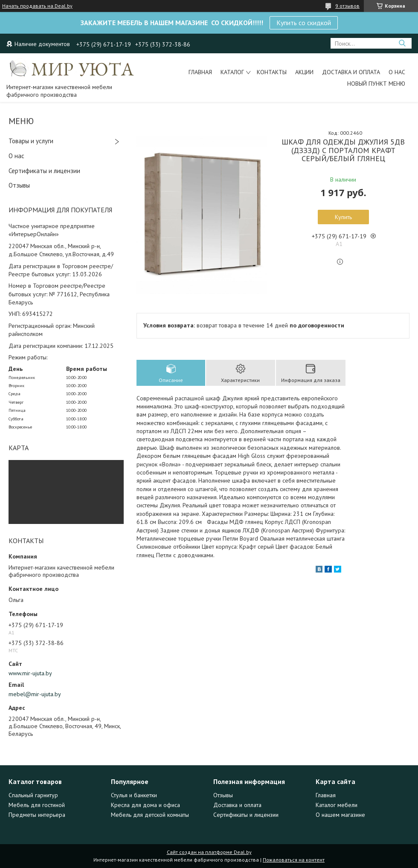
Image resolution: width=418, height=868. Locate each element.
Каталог (232, 72)
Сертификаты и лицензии (44, 171)
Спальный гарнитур (33, 795)
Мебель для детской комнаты (150, 815)
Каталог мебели (337, 805)
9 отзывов (347, 6)
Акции (304, 72)
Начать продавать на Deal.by (37, 6)
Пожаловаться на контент (294, 860)
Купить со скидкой (304, 23)
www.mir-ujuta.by (30, 673)
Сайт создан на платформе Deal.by (209, 852)
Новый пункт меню (376, 84)
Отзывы (19, 185)
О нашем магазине (340, 815)
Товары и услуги (31, 141)
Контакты (272, 72)
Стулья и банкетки (134, 795)
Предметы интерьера (37, 815)
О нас (397, 72)
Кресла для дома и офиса (145, 805)
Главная (200, 72)
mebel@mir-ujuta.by (35, 694)
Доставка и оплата (351, 72)
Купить (343, 217)
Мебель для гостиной (37, 805)
